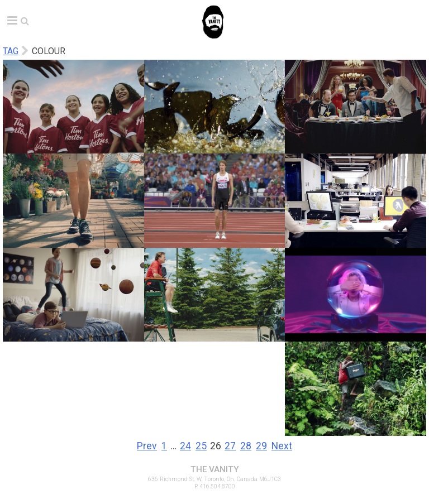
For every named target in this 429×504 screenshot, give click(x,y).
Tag (11, 51)
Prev (147, 446)
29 (261, 446)
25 (201, 446)
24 (185, 446)
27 (230, 446)
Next (282, 446)
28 (246, 446)
